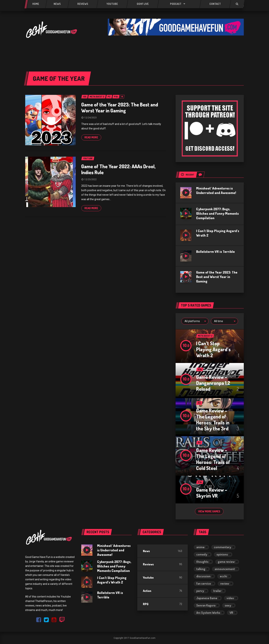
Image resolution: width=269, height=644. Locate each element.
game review (226, 562)
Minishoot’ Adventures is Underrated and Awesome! (114, 550)
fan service (204, 584)
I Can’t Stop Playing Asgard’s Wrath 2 (213, 349)
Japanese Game (207, 598)
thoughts (202, 562)
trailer (217, 591)
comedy (202, 554)
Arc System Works (208, 613)
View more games (209, 511)
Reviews (148, 564)
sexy (228, 605)
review (225, 584)
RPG (146, 604)
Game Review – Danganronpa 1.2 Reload (213, 383)
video (230, 598)
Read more (91, 137)
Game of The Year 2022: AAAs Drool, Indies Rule (118, 169)
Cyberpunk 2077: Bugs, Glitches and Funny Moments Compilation (217, 213)
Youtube (148, 578)
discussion (203, 576)
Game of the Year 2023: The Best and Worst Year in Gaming (120, 107)
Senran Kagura (206, 605)
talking (201, 569)
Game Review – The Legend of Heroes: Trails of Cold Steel (213, 459)
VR (231, 613)
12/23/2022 (90, 179)
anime (200, 547)
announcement (225, 569)
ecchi (223, 576)
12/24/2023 (90, 118)
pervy (200, 591)
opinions (222, 554)
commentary (222, 547)
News (146, 551)
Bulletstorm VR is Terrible (215, 252)
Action (147, 591)
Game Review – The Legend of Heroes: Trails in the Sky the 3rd (213, 419)
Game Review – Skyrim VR (212, 493)
